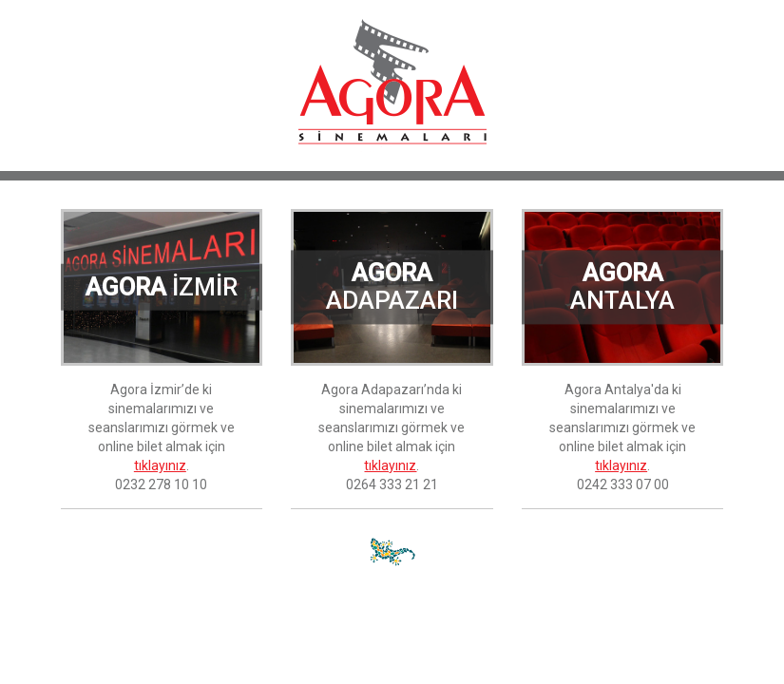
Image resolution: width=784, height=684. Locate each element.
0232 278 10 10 (161, 484)
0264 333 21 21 (392, 484)
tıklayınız (160, 465)
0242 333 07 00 (623, 484)
